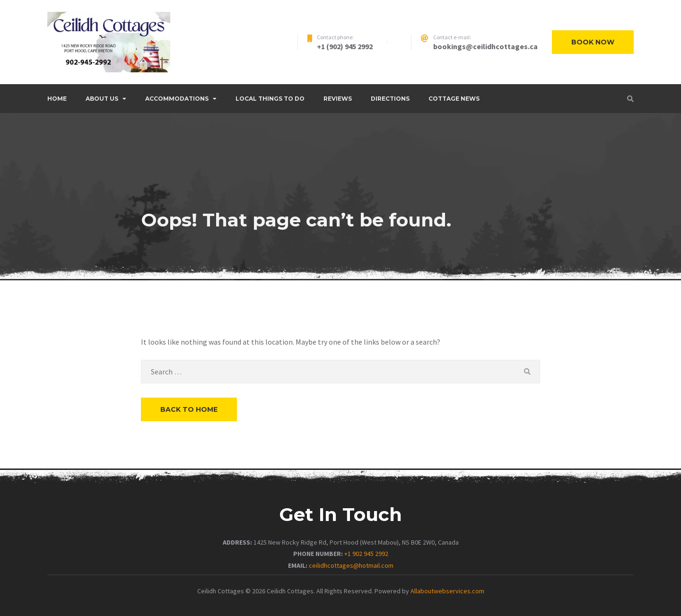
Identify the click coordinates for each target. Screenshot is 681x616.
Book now (593, 42)
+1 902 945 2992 (366, 554)
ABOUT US (102, 99)
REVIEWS (338, 99)
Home (57, 99)
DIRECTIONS (390, 99)
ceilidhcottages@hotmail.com (351, 565)
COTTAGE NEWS (454, 99)
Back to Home (189, 409)
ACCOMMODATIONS (177, 99)
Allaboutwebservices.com (447, 591)
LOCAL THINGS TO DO (270, 99)
